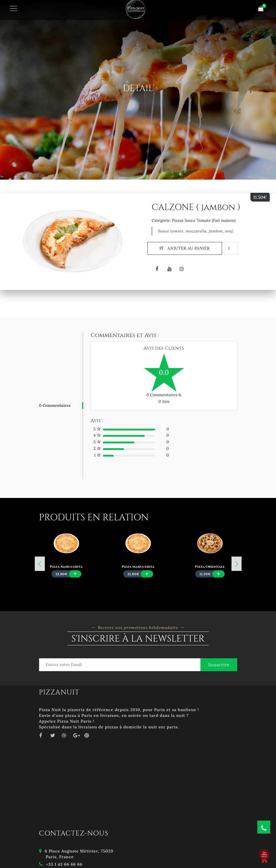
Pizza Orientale (210, 567)
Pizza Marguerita (66, 567)
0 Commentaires (55, 405)
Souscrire (219, 665)
